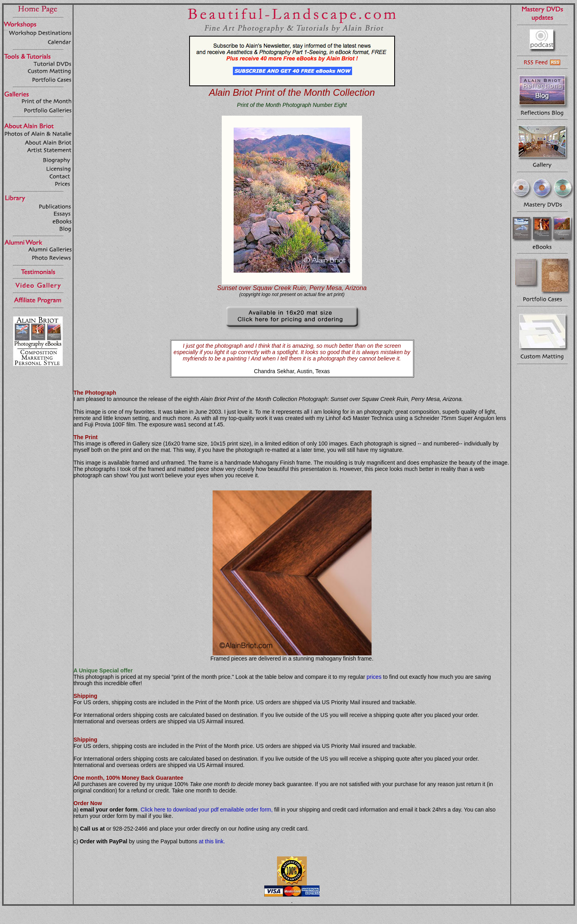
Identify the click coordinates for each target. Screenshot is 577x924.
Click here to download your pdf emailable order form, (207, 810)
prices (374, 677)
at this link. (212, 841)
